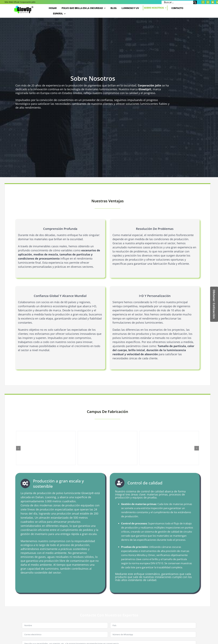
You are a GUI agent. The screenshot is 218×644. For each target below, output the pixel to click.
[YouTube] (213, 2)
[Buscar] (195, 2)
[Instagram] (208, 2)
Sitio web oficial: (20, 2)
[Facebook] (203, 2)
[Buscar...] (177, 2)
